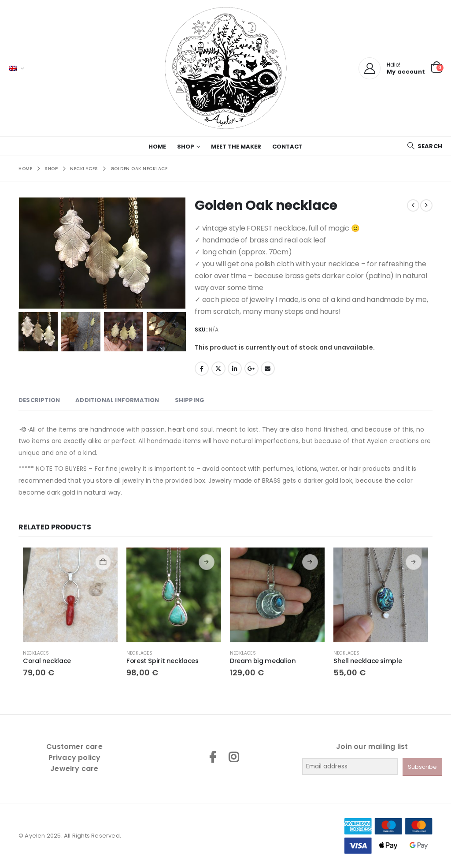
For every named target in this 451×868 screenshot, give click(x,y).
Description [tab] (39, 400)
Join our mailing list (372, 747)
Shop (186, 147)
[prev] (413, 205)
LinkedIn (235, 369)
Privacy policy (75, 758)
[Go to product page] (70, 595)
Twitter (218, 369)
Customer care (74, 747)
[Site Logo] (225, 68)
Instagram (233, 757)
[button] (425, 146)
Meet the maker (236, 147)
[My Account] (370, 68)
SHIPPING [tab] (190, 400)
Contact (287, 147)
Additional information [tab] (117, 400)
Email (268, 369)
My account (406, 72)
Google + (251, 369)
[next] (426, 205)
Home (157, 147)
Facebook (202, 369)
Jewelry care (74, 769)
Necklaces (36, 653)
